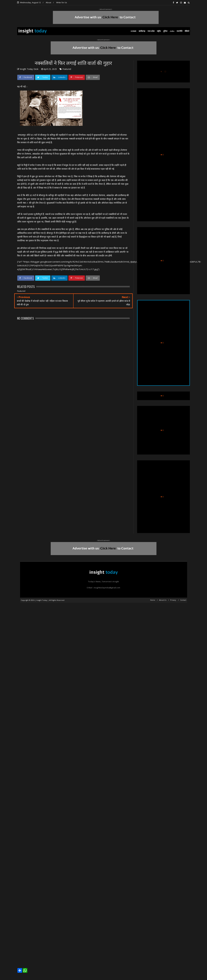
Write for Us (62, 2)
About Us (163, 600)
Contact (183, 600)
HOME (134, 31)
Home (153, 600)
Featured (67, 69)
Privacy (173, 600)
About (48, 2)
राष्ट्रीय (159, 31)
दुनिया (165, 31)
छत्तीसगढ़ (142, 31)
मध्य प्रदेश (151, 31)
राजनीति (179, 31)
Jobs (172, 31)
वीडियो (187, 31)
